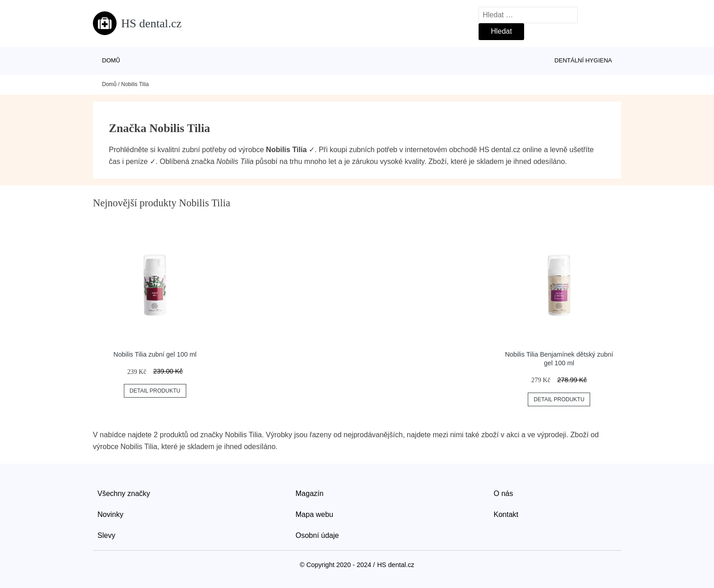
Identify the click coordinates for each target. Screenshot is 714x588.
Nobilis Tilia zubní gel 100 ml (155, 354)
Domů (111, 60)
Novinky (110, 514)
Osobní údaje (317, 535)
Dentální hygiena (583, 60)
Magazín (309, 493)
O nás (503, 493)
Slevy (106, 535)
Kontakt (506, 514)
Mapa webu (314, 514)
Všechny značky (124, 493)
